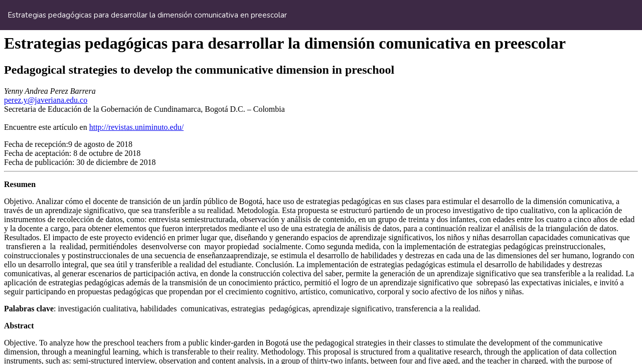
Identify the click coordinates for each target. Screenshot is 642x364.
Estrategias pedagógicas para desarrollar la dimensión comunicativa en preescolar (147, 15)
